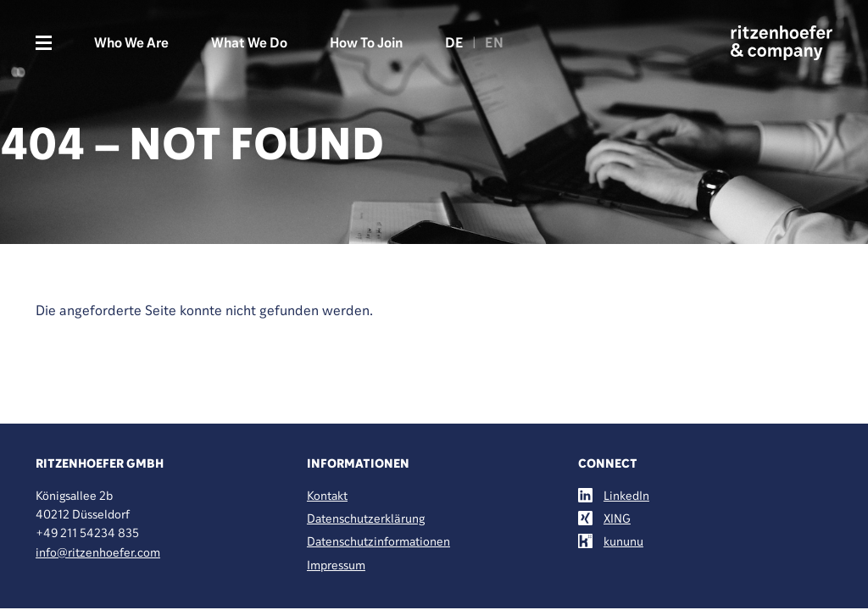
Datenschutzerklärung (366, 518)
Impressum (336, 565)
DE (454, 42)
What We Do (249, 42)
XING (617, 518)
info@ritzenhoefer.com (98, 552)
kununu (623, 541)
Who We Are (131, 42)
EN (494, 42)
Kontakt (327, 495)
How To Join (366, 42)
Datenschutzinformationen (378, 541)
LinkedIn (626, 495)
